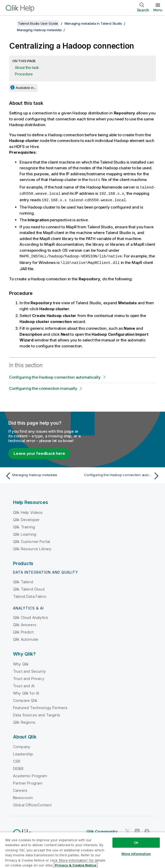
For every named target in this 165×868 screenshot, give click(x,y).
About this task (27, 67)
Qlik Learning (25, 533)
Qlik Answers (25, 623)
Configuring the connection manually (43, 387)
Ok (136, 843)
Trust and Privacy (29, 677)
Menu (158, 10)
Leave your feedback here (39, 452)
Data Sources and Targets (37, 713)
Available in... (26, 88)
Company (22, 745)
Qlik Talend (23, 580)
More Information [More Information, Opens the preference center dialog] (136, 854)
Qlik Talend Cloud (29, 588)
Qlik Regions (24, 721)
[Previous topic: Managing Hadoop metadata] (42, 474)
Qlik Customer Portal (31, 540)
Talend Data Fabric (30, 595)
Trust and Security (29, 670)
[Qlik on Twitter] (128, 830)
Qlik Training (24, 525)
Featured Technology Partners (40, 706)
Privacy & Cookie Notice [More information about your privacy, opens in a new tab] (76, 865)
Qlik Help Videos (28, 511)
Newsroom (23, 796)
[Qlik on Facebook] (147, 830)
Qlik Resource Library (32, 547)
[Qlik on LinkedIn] (137, 830)
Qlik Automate (26, 638)
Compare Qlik (25, 699)
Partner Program (28, 782)
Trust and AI (24, 684)
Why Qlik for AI (26, 692)
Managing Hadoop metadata (39, 30)
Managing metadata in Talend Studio (93, 23)
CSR (17, 760)
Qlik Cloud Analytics (31, 616)
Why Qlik (21, 662)
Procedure (24, 74)
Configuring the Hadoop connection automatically (55, 376)
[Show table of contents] (10, 23)
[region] (82, 850)
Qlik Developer (26, 518)
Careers (20, 789)
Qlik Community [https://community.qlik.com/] (102, 830)
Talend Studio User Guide (38, 23)
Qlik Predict (23, 630)
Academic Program (30, 774)
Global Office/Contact (32, 803)
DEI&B (18, 767)
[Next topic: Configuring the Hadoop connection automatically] (123, 474)
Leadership (23, 752)
